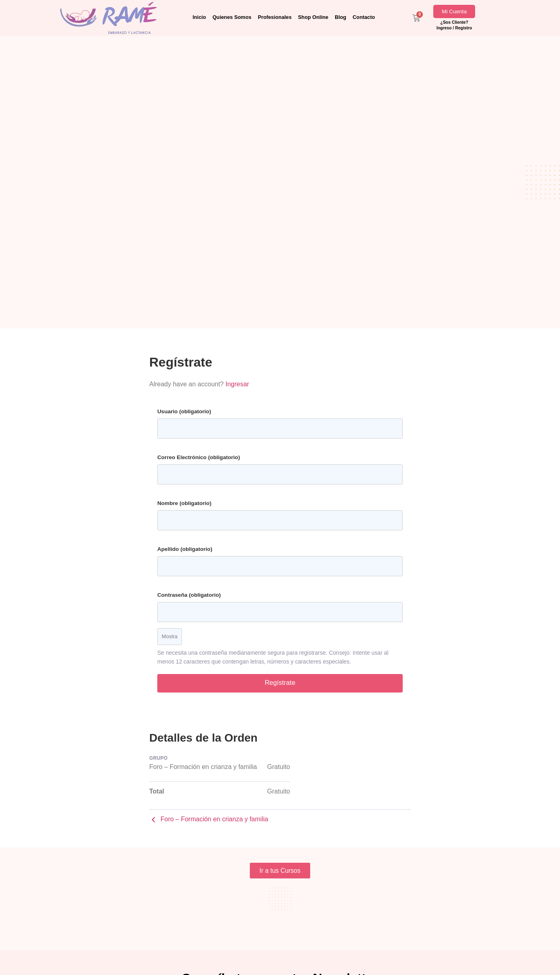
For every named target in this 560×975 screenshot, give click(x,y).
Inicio (199, 17)
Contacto (364, 17)
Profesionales (275, 17)
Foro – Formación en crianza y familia (209, 821)
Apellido (185, 549)
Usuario (184, 411)
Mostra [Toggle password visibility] (170, 636)
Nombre (184, 503)
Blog (340, 17)
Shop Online (313, 17)
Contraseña (189, 595)
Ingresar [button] (237, 384)
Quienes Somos (232, 17)
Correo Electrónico (199, 457)
